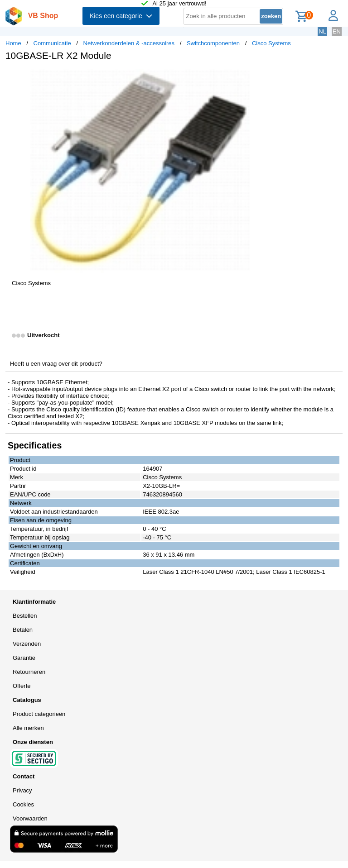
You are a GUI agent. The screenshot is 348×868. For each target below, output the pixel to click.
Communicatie (52, 43)
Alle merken (28, 728)
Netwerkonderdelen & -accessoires (129, 43)
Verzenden (27, 644)
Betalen (23, 630)
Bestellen (25, 616)
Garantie (24, 658)
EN (337, 31)
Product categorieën (39, 714)
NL (322, 31)
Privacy (22, 790)
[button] (269, 77)
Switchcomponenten (213, 43)
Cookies (23, 804)
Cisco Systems (271, 43)
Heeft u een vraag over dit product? (56, 364)
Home (13, 43)
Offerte (22, 686)
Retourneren (29, 672)
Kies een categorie (121, 16)
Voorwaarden (30, 818)
